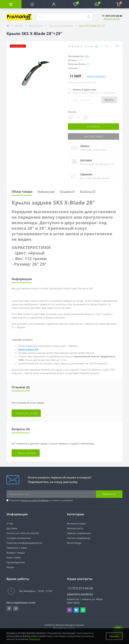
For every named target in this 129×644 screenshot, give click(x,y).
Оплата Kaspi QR (28, 349)
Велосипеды (74, 543)
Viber (70, 610)
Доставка (86, 160)
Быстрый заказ (94, 136)
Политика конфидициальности (24, 543)
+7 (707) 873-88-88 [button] (80, 588)
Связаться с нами (17, 548)
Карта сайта (14, 557)
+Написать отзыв (26, 413)
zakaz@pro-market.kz (80, 594)
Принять (114, 636)
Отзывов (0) (67, 191)
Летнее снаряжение (79, 538)
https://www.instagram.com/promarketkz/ (16, 608)
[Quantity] (78, 117)
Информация (46, 191)
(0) (96, 46)
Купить (109, 100)
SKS (87, 56)
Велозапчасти (36, 26)
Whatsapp (83, 610)
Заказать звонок (112, 19)
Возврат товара (16, 553)
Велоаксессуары (76, 523)
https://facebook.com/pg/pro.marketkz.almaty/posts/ (9, 608)
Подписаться (109, 494)
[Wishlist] (107, 46)
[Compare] (117, 46)
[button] (54, 4)
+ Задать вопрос (26, 453)
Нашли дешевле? (96, 76)
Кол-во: (72, 112)
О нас (10, 523)
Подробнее (35, 639)
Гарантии (86, 174)
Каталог (19, 26)
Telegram (76, 610)
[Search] (89, 17)
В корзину (94, 127)
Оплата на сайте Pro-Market (35, 500)
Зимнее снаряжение (79, 533)
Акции (10, 567)
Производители (16, 562)
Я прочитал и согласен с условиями (41, 500)
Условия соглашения (19, 538)
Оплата (85, 146)
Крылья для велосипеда (61, 26)
